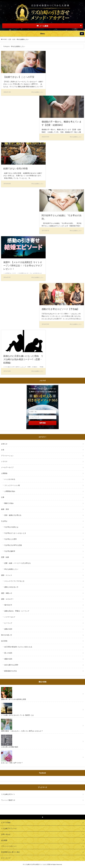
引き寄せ (4, 521)
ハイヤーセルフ (10, 617)
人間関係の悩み (10, 491)
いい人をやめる (10, 479)
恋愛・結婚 (12, 39)
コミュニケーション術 (12, 485)
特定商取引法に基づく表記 (10, 852)
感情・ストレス (7, 575)
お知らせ (4, 444)
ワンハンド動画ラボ (8, 800)
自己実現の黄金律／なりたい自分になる (18, 647)
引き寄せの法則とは (11, 527)
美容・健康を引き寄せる (13, 515)
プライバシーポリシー (9, 846)
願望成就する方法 (11, 671)
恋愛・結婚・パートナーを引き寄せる (17, 563)
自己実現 (5, 641)
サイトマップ (6, 858)
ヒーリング (8, 623)
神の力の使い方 (7, 635)
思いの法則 (8, 653)
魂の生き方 (8, 605)
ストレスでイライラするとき (14, 581)
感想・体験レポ (7, 593)
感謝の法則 (8, 659)
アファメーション (7, 456)
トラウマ (4, 462)
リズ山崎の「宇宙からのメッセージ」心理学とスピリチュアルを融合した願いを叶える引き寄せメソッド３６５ (42, 397)
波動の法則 (8, 629)
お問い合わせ (6, 834)
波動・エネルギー (7, 599)
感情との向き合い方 (11, 587)
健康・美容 (5, 509)
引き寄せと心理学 (11, 539)
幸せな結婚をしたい (11, 569)
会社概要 (4, 840)
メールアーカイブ (7, 467)
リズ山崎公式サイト (8, 794)
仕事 (3, 497)
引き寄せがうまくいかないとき (15, 533)
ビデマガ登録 (6, 823)
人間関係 (4, 473)
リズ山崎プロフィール (9, 828)
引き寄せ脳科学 (10, 551)
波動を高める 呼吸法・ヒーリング (17, 611)
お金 (3, 450)
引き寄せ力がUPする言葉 (13, 545)
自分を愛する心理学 (11, 665)
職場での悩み (9, 503)
